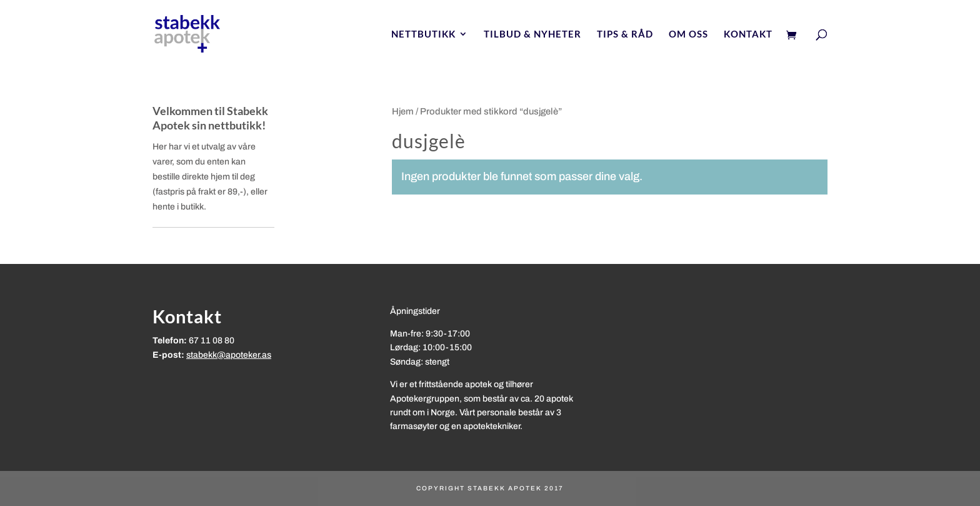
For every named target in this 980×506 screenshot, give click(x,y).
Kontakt (748, 34)
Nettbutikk (423, 34)
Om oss (688, 34)
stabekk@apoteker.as (229, 355)
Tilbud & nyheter (532, 34)
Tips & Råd (625, 34)
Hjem (403, 111)
